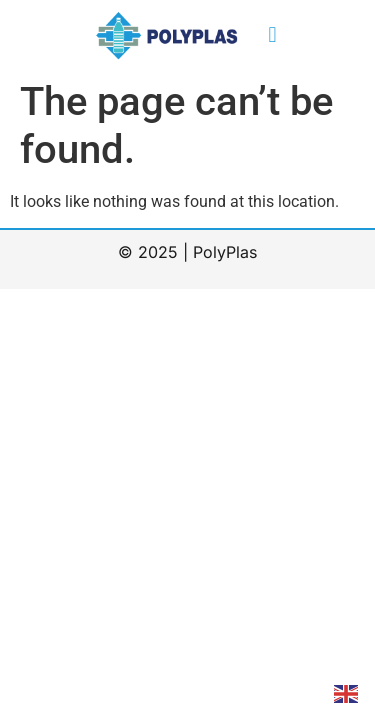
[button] (272, 35)
